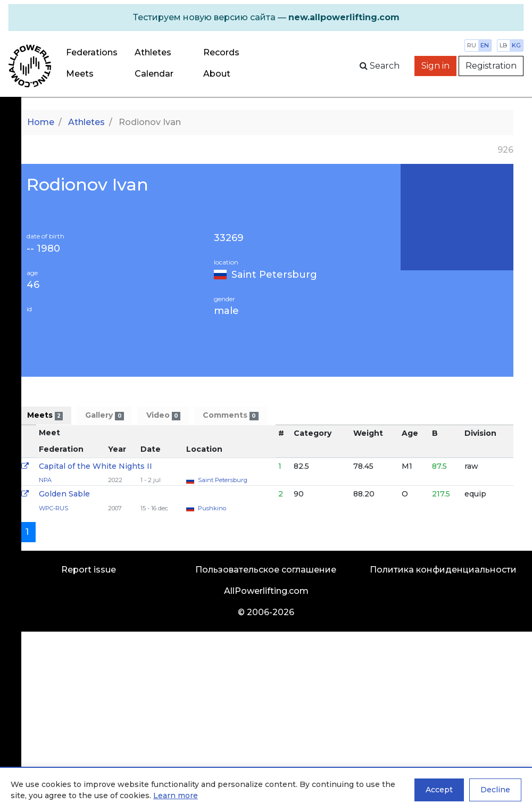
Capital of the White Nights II (95, 466)
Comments (230, 415)
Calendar (154, 74)
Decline (495, 790)
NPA (45, 480)
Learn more (176, 796)
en (485, 45)
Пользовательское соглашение (266, 570)
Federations (92, 52)
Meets (80, 74)
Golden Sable (64, 494)
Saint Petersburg (274, 275)
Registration (491, 66)
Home (41, 122)
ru (472, 45)
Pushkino (212, 508)
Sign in (435, 66)
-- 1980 (43, 249)
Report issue (89, 570)
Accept (439, 790)
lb (504, 45)
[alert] (266, 18)
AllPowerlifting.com (266, 591)
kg (516, 45)
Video (163, 415)
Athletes (153, 52)
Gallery (104, 415)
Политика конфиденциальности (443, 570)
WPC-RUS (53, 508)
